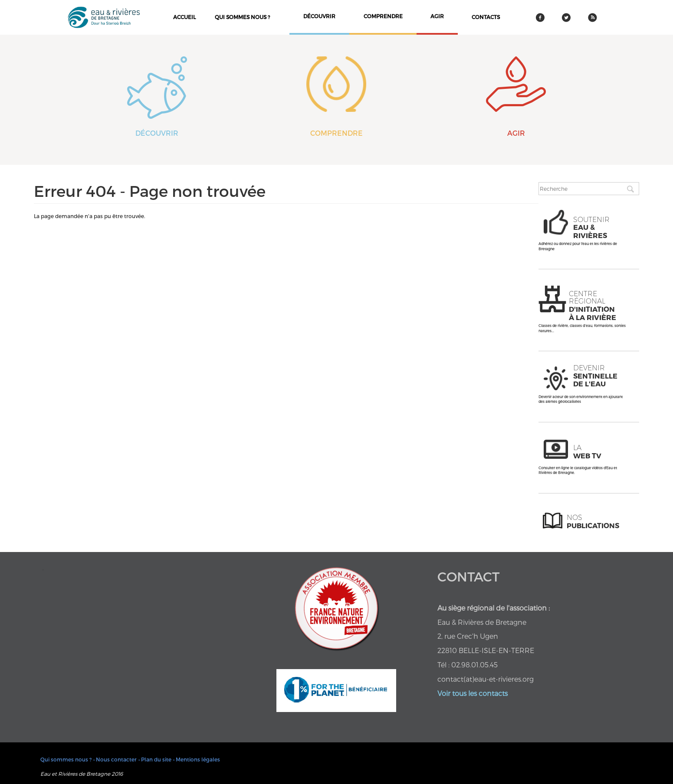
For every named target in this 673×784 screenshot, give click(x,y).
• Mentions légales (197, 759)
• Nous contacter (115, 759)
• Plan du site (155, 759)
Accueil (184, 17)
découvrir (319, 16)
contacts (486, 17)
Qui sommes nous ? (242, 17)
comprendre (383, 16)
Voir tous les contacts (473, 693)
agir (437, 16)
